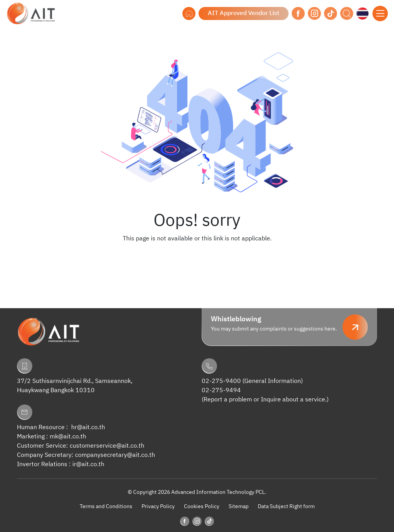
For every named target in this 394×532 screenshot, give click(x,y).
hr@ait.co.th (88, 427)
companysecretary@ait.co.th (115, 455)
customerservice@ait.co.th (107, 446)
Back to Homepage (197, 254)
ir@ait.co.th (88, 464)
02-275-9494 (221, 390)
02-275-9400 (221, 381)
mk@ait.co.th (68, 437)
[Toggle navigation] (380, 13)
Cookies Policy (202, 506)
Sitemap (239, 506)
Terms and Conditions (106, 506)
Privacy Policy (158, 506)
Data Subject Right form (286, 506)
